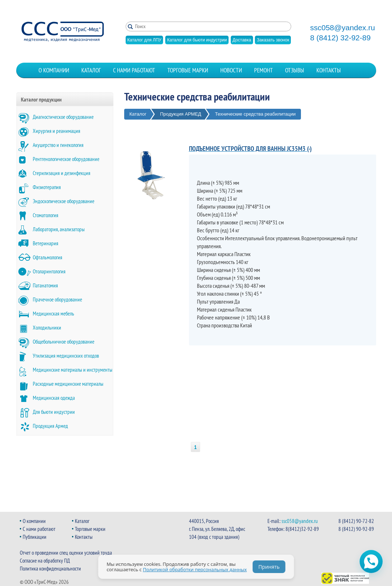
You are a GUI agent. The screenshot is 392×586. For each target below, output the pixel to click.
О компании (54, 70)
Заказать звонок (273, 40)
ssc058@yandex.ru (343, 28)
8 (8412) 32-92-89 (341, 38)
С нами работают (134, 70)
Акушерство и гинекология (58, 145)
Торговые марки (188, 70)
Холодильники (47, 328)
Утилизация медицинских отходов (66, 356)
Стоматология (46, 215)
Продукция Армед (50, 426)
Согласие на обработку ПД (45, 561)
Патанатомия (45, 285)
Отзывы (295, 70)
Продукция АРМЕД (181, 114)
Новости (231, 70)
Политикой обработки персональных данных (195, 569)
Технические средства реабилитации (255, 114)
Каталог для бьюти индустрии (197, 40)
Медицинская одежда (54, 398)
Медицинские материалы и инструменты (73, 370)
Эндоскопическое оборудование (64, 201)
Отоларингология (49, 271)
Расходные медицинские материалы (68, 384)
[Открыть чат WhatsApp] (371, 562)
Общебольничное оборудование (64, 342)
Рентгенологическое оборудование (66, 159)
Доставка (242, 40)
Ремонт (263, 70)
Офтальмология (48, 257)
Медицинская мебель (53, 314)
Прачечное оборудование (57, 299)
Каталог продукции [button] (41, 99)
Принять (269, 567)
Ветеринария (46, 243)
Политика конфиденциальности (50, 569)
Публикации (35, 537)
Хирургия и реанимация (57, 131)
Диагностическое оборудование (63, 117)
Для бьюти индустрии (54, 412)
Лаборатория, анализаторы (59, 229)
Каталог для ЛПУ (145, 40)
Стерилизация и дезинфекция (62, 173)
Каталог (91, 70)
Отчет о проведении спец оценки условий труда (66, 553)
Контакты (329, 70)
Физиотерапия (47, 187)
